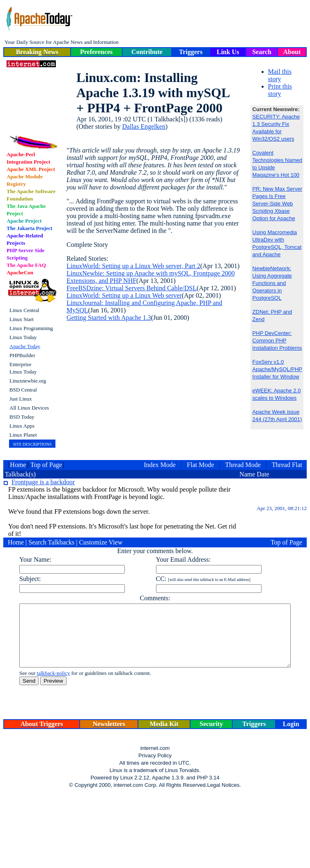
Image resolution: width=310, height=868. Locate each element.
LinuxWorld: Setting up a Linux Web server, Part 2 (133, 266)
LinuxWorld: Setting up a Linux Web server (124, 295)
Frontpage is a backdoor (43, 482)
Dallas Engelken (144, 126)
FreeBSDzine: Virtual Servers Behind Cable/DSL (132, 288)
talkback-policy (39, 685)
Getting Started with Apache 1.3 (109, 318)
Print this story (280, 90)
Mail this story (280, 75)
